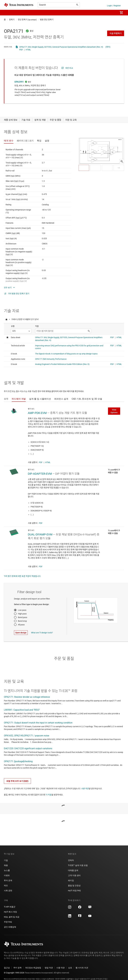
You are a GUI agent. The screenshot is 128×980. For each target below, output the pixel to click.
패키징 (71, 880)
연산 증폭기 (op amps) (27, 20)
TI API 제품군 (10, 907)
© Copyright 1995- (14, 973)
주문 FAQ (8, 922)
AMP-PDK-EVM (37, 413)
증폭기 (12, 20)
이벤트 (7, 875)
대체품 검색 (73, 870)
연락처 (71, 860)
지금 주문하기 (116, 33)
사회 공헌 (8, 891)
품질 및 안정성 (74, 885)
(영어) (108, 47)
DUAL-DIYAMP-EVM (40, 534)
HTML (28, 50)
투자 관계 (8, 880)
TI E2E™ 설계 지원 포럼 (78, 865)
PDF (21, 50)
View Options (114, 411)
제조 (6, 885)
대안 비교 (69, 68)
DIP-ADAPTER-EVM (40, 474)
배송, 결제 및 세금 (12, 917)
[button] (7, 13)
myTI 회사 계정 (10, 912)
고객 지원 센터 (74, 875)
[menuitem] (113, 13)
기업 (6, 860)
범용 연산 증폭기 (47, 20)
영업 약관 (49, 968)
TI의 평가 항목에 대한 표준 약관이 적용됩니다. (23, 576)
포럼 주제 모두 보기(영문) (17, 781)
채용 (6, 865)
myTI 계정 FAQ (74, 891)
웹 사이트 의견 (82, 968)
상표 (70, 968)
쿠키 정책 (17, 968)
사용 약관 (85, 789)
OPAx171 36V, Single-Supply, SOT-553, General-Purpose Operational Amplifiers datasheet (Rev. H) (61, 47)
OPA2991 (19, 82)
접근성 (7, 968)
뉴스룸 (7, 870)
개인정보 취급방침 (33, 968)
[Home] (19, 5)
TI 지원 (49, 795)
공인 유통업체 (10, 927)
